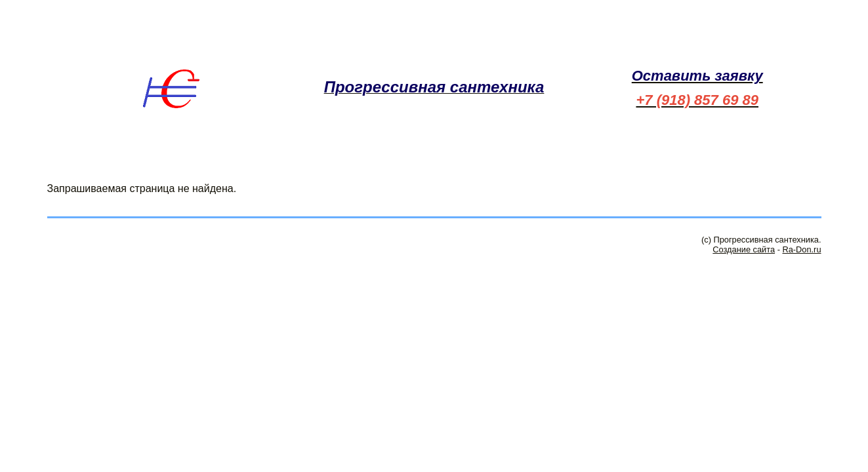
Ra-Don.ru (801, 249)
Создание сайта (744, 249)
